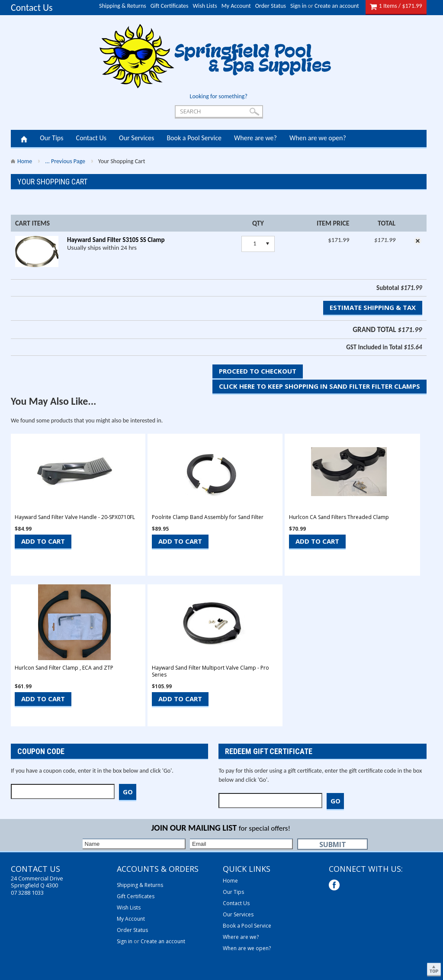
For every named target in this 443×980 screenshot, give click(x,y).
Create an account (337, 6)
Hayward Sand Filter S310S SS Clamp (116, 240)
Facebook (335, 886)
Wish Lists (205, 6)
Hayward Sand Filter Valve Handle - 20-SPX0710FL (75, 517)
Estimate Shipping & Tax (373, 307)
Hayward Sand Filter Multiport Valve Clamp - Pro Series (210, 671)
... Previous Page (65, 161)
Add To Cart (43, 541)
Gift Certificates (170, 6)
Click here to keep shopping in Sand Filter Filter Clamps (319, 386)
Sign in (298, 6)
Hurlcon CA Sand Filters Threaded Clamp (339, 517)
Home (24, 139)
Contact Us (32, 8)
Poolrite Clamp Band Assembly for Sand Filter (208, 517)
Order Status (271, 6)
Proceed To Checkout (258, 371)
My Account (236, 6)
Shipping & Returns (123, 6)
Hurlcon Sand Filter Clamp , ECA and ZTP (64, 668)
